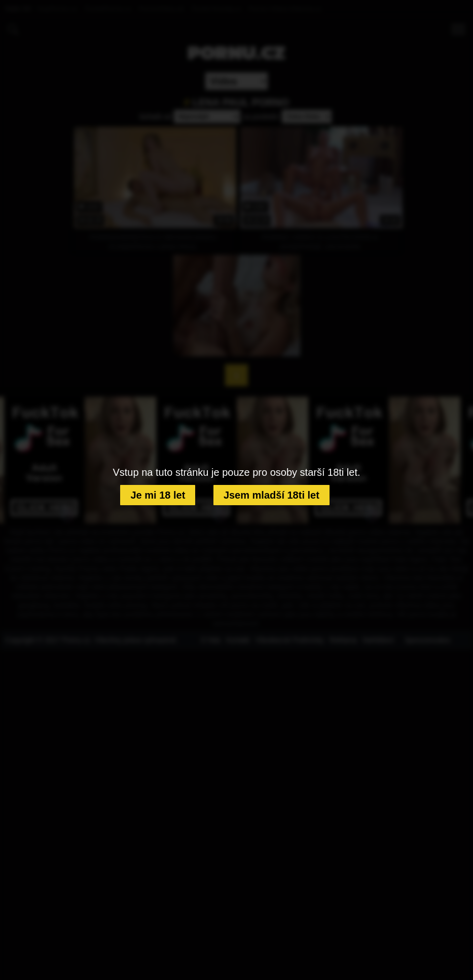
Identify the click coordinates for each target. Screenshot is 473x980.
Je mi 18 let (158, 495)
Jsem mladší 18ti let (271, 495)
